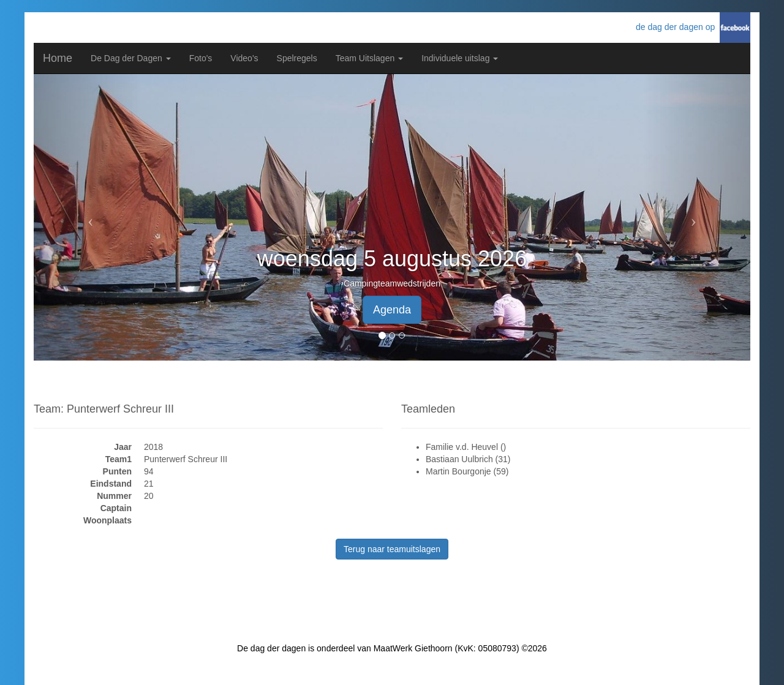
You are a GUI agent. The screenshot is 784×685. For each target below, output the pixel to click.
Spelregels (297, 58)
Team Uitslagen (369, 58)
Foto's (201, 58)
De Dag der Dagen (131, 58)
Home (58, 58)
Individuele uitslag (460, 58)
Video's (244, 58)
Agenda (392, 310)
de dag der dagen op (678, 27)
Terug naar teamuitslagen (392, 549)
